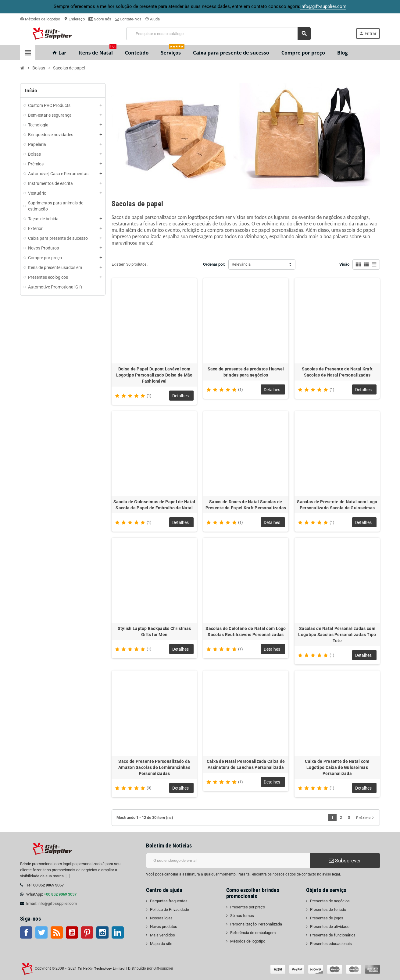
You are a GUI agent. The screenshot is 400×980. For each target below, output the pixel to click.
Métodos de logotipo (40, 19)
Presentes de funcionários (333, 935)
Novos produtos (164, 927)
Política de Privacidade (170, 909)
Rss (57, 932)
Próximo (366, 818)
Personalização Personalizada (256, 924)
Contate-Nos (128, 19)
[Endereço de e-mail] (228, 861)
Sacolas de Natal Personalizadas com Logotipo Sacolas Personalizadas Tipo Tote (337, 635)
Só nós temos (242, 916)
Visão (344, 264)
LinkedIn (118, 932)
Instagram (102, 932)
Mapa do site (161, 944)
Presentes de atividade (330, 927)
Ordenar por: (214, 264)
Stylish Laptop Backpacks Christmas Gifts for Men (154, 632)
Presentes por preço (248, 907)
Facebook (26, 932)
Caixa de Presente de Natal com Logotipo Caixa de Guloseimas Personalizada (337, 767)
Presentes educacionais (331, 944)
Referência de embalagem (253, 933)
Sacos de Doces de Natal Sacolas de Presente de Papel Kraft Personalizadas (246, 505)
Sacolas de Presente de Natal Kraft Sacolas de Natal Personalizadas (337, 372)
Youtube (72, 932)
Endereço (74, 19)
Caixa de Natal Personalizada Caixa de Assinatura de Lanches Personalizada (246, 764)
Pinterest (87, 932)
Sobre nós (100, 19)
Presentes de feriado (328, 909)
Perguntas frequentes (169, 901)
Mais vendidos (162, 935)
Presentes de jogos (327, 918)
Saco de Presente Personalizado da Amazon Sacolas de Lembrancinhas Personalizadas (154, 767)
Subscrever (345, 861)
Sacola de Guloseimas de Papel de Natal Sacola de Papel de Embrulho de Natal (154, 505)
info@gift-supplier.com (57, 903)
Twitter (41, 932)
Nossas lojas (161, 918)
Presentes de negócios (330, 901)
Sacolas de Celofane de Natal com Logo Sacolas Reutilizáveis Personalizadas (246, 632)
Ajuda (152, 19)
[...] (68, 876)
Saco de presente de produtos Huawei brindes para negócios (246, 372)
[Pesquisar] (218, 34)
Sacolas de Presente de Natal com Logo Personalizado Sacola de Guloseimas (337, 505)
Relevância (241, 264)
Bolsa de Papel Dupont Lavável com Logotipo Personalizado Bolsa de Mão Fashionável (154, 375)
